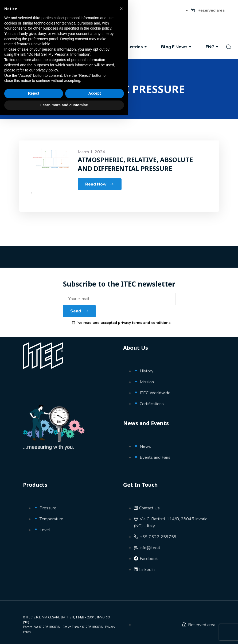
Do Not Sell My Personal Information (59, 583)
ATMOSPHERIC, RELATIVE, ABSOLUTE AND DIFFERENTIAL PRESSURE (135, 164)
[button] (121, 537)
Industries (135, 47)
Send (79, 311)
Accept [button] (95, 622)
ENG (212, 47)
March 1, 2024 (91, 152)
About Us (60, 47)
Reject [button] (34, 622)
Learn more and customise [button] (64, 634)
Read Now (100, 184)
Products (97, 47)
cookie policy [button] (101, 557)
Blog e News (177, 47)
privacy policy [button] (47, 599)
